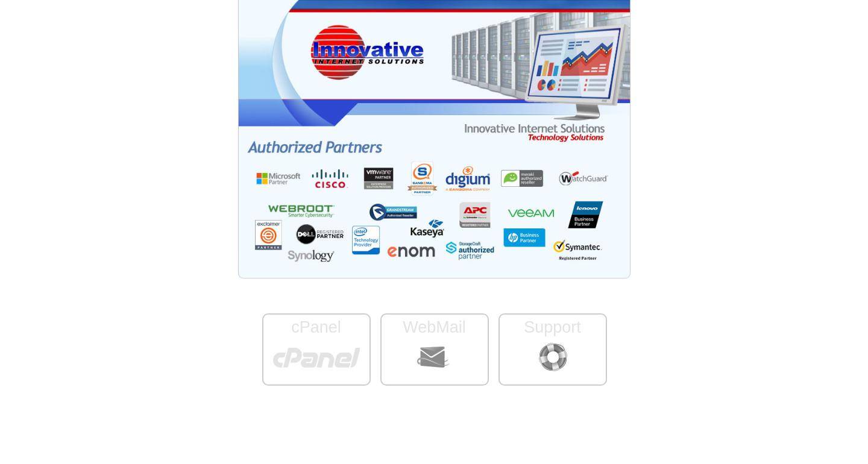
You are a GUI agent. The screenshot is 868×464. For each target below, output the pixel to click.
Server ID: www (434, 426)
